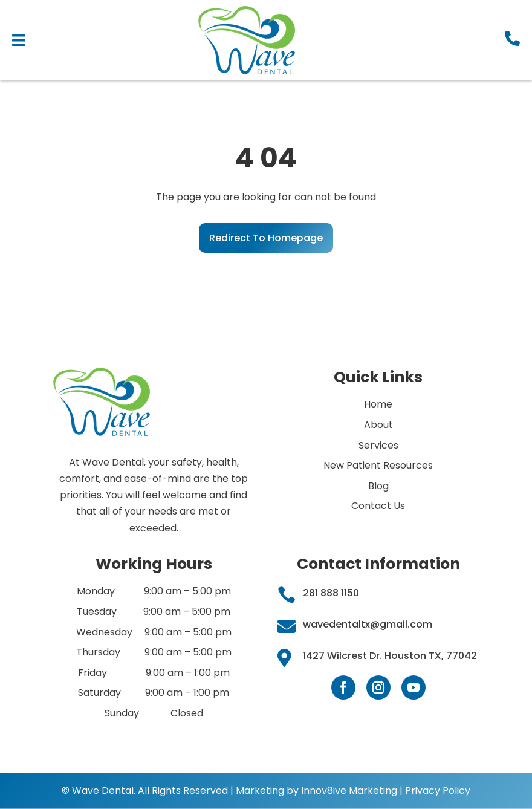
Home (378, 404)
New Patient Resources (378, 465)
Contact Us (378, 506)
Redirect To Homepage (266, 238)
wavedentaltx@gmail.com (368, 624)
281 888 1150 (331, 593)
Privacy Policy (438, 791)
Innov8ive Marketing (350, 791)
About (378, 425)
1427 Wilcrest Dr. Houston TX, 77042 (390, 656)
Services (378, 445)
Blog (378, 486)
